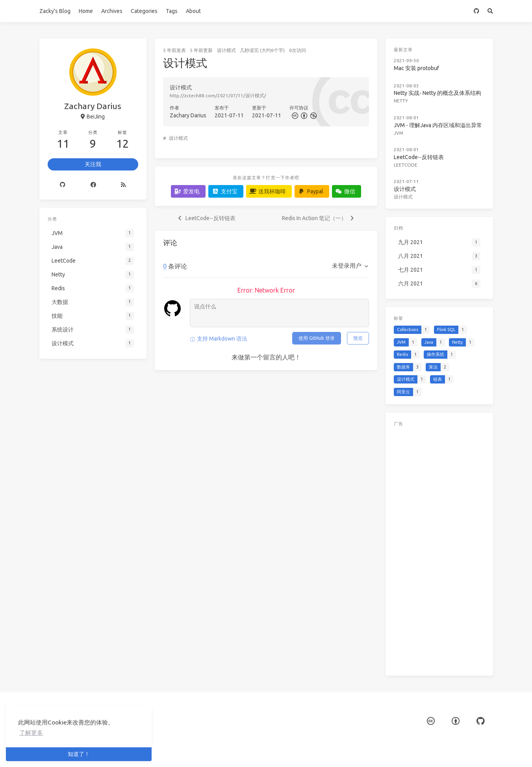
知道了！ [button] (79, 754)
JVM (399, 133)
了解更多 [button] (31, 733)
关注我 (93, 164)
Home (86, 11)
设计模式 (226, 50)
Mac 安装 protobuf (416, 68)
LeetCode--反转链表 (419, 157)
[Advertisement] (439, 549)
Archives (112, 11)
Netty (401, 101)
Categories (144, 11)
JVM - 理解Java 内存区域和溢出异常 (438, 125)
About (193, 11)
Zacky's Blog (55, 11)
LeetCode (406, 165)
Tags (172, 11)
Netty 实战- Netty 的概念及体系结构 (437, 93)
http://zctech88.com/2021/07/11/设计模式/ (218, 95)
